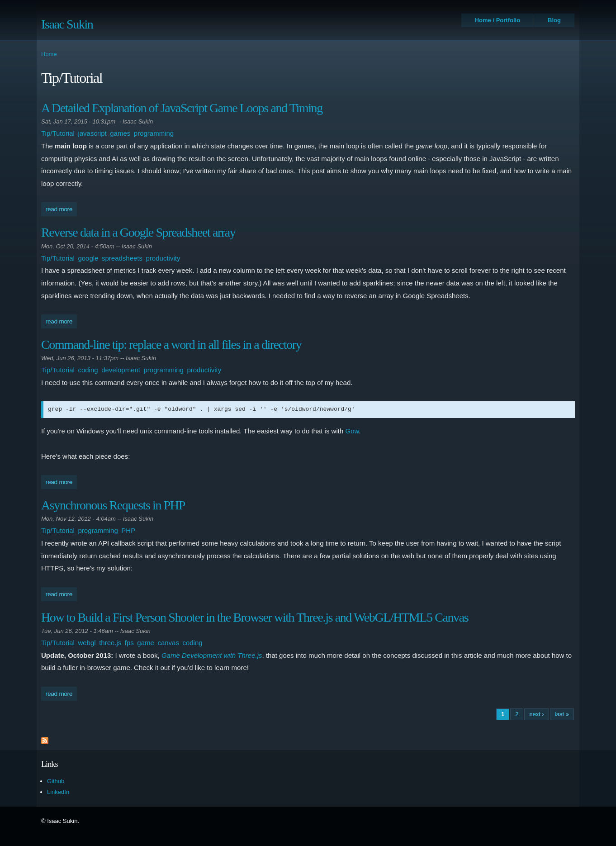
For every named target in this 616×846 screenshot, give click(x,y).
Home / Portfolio (498, 20)
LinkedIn (58, 792)
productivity (163, 258)
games (120, 133)
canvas (168, 643)
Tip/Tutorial (58, 133)
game (146, 643)
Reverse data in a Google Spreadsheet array (138, 232)
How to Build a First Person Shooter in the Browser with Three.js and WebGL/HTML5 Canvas (255, 617)
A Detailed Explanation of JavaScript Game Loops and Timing (182, 108)
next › (537, 714)
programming (154, 133)
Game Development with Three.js (212, 655)
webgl (87, 643)
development (121, 370)
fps (129, 643)
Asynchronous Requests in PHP (113, 505)
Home (49, 54)
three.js (110, 643)
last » (562, 714)
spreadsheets (122, 258)
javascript (92, 133)
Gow (352, 431)
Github (56, 781)
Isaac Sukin (67, 24)
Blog (554, 20)
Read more (61, 208)
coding (88, 370)
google (88, 258)
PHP (128, 530)
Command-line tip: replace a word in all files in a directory (171, 345)
